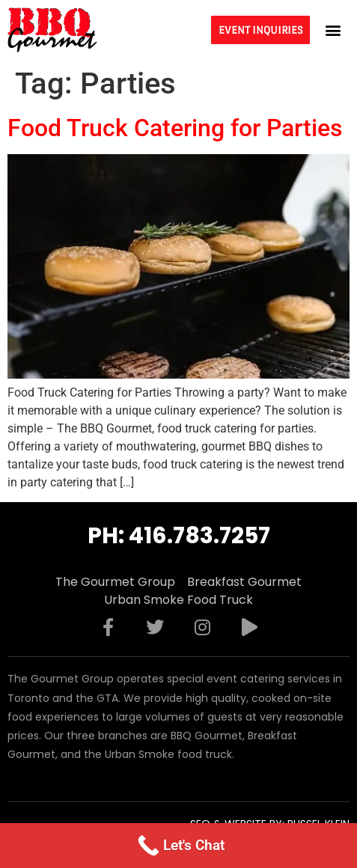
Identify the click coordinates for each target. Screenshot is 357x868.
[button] (333, 30)
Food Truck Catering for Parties (175, 128)
